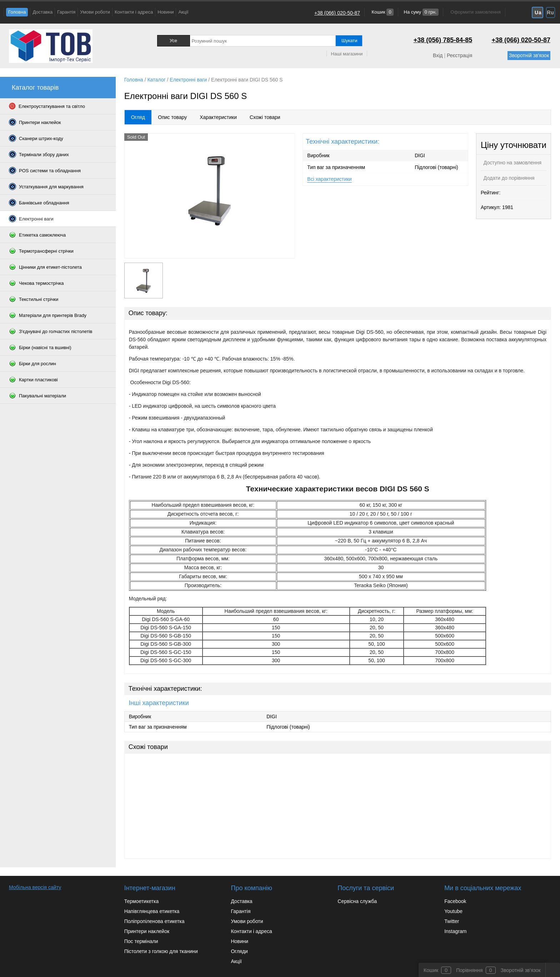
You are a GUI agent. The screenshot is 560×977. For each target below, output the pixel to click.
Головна (17, 12)
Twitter (452, 921)
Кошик (382, 12)
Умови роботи (95, 12)
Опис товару (172, 117)
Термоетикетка (142, 901)
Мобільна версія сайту (35, 887)
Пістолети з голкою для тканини (161, 951)
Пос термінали (141, 941)
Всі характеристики (329, 179)
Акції (183, 12)
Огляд (138, 117)
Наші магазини (347, 54)
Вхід (438, 55)
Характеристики (218, 117)
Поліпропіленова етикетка (154, 921)
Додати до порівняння (508, 178)
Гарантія (66, 12)
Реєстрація (459, 55)
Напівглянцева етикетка (152, 911)
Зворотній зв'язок (529, 55)
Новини (166, 12)
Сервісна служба (357, 901)
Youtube (453, 911)
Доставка (42, 12)
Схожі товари (265, 117)
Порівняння (469, 970)
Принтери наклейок (147, 931)
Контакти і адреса (134, 12)
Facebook (455, 901)
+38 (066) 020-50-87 (337, 13)
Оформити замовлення (475, 12)
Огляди (239, 951)
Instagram (455, 931)
